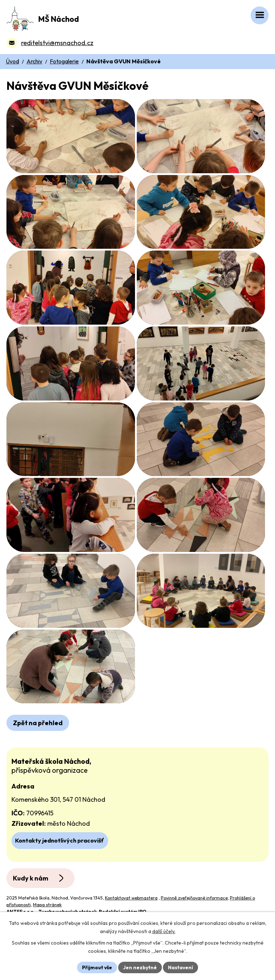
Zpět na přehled (38, 761)
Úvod (12, 61)
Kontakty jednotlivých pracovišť (60, 878)
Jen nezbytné (140, 967)
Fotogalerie (64, 61)
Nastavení (181, 967)
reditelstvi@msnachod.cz (57, 43)
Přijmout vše (97, 967)
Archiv (34, 61)
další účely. (164, 931)
